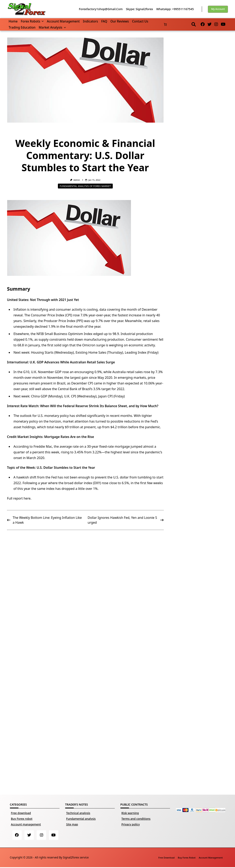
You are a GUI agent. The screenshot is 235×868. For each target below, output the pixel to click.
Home (13, 21)
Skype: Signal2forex (139, 9)
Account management (63, 21)
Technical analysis (78, 813)
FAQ (104, 21)
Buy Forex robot (22, 819)
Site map (72, 824)
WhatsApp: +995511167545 (175, 9)
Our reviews (120, 21)
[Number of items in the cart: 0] (165, 24)
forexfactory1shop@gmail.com (101, 9)
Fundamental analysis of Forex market (85, 186)
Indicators (90, 21)
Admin (77, 180)
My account (218, 9)
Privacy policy (131, 824)
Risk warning (130, 813)
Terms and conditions (136, 819)
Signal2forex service (76, 858)
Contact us (140, 21)
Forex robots (32, 21)
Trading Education (22, 27)
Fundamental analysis (81, 819)
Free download (21, 813)
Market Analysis (52, 27)
